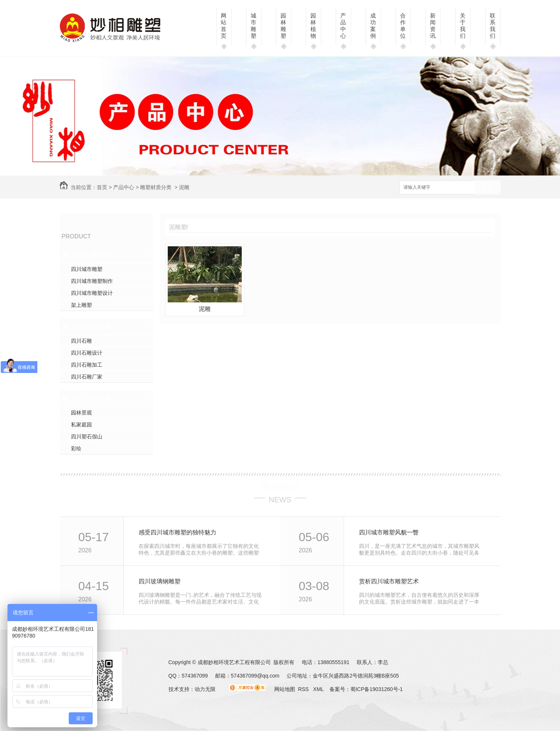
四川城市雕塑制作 (92, 281)
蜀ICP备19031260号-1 (377, 689)
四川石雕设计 (87, 353)
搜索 (488, 188)
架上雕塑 (81, 305)
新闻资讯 (433, 26)
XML (319, 689)
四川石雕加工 (87, 365)
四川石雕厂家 (87, 377)
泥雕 (205, 309)
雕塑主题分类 (91, 255)
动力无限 (205, 689)
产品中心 (343, 26)
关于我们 (463, 26)
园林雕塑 (283, 26)
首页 (102, 187)
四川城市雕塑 (87, 269)
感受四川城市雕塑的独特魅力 (177, 532)
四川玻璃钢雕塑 (160, 581)
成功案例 (373, 26)
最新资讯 (280, 487)
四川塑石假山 (87, 437)
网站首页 (224, 26)
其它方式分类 (91, 398)
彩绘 (76, 448)
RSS (304, 689)
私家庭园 (81, 425)
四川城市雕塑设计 (92, 293)
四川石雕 (81, 341)
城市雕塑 (253, 26)
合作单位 (403, 26)
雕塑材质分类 (156, 187)
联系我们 (493, 26)
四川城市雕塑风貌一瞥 (389, 532)
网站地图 (285, 689)
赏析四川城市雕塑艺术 (389, 581)
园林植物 (313, 26)
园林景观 (81, 413)
